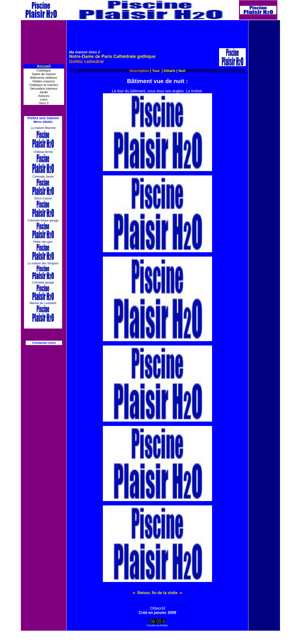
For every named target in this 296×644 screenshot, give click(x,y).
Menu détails (43, 122)
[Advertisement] (157, 33)
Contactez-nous (44, 343)
